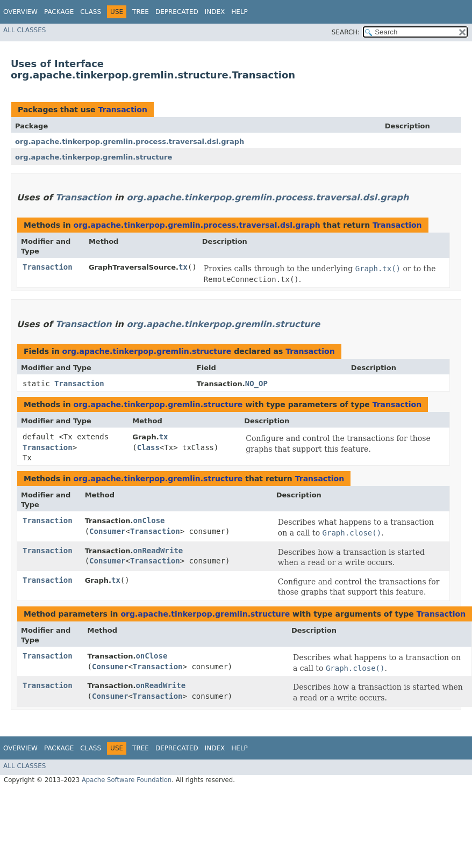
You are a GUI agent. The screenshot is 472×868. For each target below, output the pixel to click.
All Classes (24, 30)
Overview (20, 12)
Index (215, 12)
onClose (149, 520)
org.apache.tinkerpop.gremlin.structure (94, 157)
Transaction (123, 110)
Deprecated (177, 12)
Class (91, 12)
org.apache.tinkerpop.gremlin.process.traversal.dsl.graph (130, 142)
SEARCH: (346, 32)
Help (239, 12)
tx (183, 267)
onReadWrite (158, 551)
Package (59, 12)
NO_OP (256, 384)
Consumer (107, 531)
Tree (141, 12)
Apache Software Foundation (127, 780)
